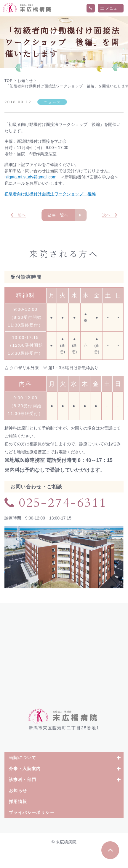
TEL (91, 8)
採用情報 (18, 818)
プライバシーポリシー (32, 829)
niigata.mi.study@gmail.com (30, 177)
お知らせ (18, 807)
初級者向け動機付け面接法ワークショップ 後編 (50, 194)
